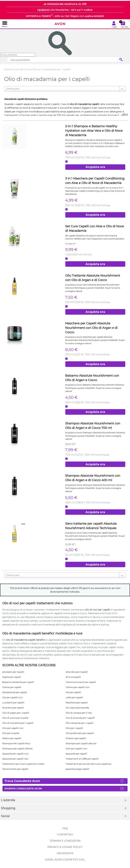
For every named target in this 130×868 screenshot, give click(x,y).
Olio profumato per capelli (80, 733)
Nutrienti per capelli (13, 708)
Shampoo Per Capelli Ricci (16, 743)
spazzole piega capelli (78, 769)
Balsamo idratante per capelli (18, 682)
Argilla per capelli (12, 677)
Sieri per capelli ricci (76, 748)
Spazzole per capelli (76, 754)
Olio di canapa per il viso (79, 713)
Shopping (8, 808)
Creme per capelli (12, 687)
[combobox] (6, 89)
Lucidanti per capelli (13, 703)
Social (5, 816)
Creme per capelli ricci (78, 687)
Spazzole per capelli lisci (15, 759)
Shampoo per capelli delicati (81, 743)
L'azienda (8, 800)
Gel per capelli (73, 692)
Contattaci (65, 834)
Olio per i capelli (74, 728)
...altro (124, 114)
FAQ (65, 828)
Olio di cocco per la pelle (15, 718)
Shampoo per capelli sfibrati (17, 748)
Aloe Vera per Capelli (77, 672)
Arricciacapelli (73, 677)
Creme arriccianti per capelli (81, 682)
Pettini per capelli (12, 738)
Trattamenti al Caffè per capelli (82, 759)
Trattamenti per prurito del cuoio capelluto (89, 764)
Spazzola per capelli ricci (16, 754)
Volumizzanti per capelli (15, 769)
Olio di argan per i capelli (16, 713)
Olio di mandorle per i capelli (18, 723)
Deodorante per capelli (15, 692)
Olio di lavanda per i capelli (80, 718)
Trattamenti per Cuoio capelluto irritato (23, 764)
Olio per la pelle (11, 733)
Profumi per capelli (76, 738)
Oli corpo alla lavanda (77, 708)
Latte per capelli (74, 697)
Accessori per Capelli (13, 672)
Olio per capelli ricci (13, 728)
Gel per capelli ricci (12, 697)
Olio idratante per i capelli (80, 723)
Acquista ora (95, 167)
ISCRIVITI (43, 10)
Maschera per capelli (77, 703)
